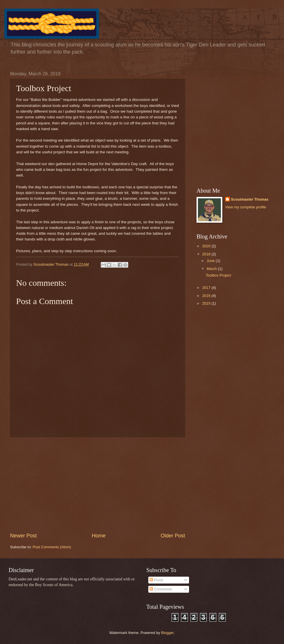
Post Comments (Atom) (52, 547)
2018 (207, 254)
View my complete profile (246, 207)
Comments (161, 589)
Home (99, 536)
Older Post (173, 536)
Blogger (168, 633)
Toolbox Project (218, 275)
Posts (156, 580)
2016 (207, 296)
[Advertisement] (98, 485)
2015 (207, 303)
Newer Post (23, 536)
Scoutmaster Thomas (250, 199)
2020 (207, 246)
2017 (207, 288)
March (212, 269)
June (211, 261)
